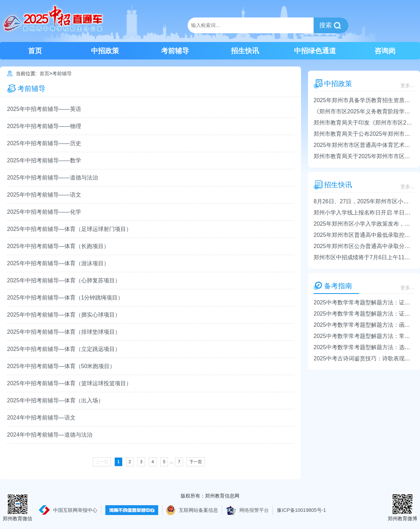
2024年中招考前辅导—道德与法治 (50, 435)
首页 (35, 51)
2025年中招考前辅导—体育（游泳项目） (58, 263)
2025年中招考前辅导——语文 (44, 195)
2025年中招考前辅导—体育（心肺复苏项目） (64, 280)
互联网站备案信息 (198, 510)
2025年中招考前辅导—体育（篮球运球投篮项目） (69, 383)
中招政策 (105, 51)
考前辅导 (175, 51)
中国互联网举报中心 (75, 510)
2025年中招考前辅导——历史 (44, 143)
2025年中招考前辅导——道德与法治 (52, 178)
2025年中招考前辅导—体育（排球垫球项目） (64, 332)
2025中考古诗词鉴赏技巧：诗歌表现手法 (365, 358)
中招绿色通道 (315, 51)
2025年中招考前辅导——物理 (44, 126)
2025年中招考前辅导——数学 (44, 160)
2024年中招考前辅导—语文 (41, 418)
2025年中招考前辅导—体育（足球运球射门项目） (69, 229)
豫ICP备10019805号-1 (301, 510)
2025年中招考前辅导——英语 (44, 109)
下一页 (196, 462)
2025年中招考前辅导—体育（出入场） (55, 400)
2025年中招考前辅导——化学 (44, 212)
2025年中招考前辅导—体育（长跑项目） (58, 246)
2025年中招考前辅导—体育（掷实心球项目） (64, 315)
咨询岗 (385, 51)
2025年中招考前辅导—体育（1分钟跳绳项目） (65, 298)
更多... (407, 85)
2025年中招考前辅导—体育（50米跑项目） (61, 366)
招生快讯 (245, 51)
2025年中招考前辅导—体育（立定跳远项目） (64, 349)
